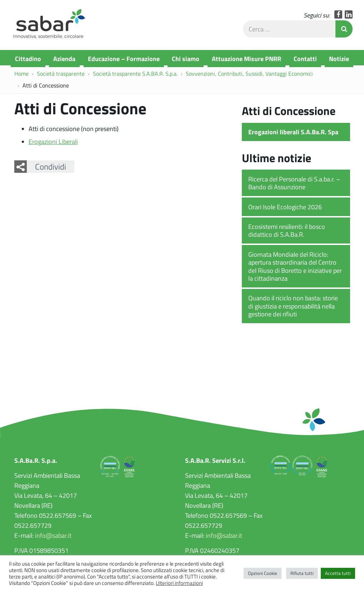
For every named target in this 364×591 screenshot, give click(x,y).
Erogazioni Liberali (53, 143)
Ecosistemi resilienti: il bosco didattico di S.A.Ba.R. (287, 232)
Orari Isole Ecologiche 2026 (285, 209)
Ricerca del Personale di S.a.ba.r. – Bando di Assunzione (294, 185)
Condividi (51, 168)
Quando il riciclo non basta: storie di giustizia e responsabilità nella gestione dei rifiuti (293, 308)
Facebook (338, 16)
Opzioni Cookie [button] (263, 573)
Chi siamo (186, 59)
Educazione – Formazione (124, 59)
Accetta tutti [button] (338, 573)
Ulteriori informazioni (179, 583)
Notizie (339, 59)
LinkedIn (349, 16)
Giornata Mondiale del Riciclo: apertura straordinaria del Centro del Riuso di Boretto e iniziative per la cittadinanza (295, 268)
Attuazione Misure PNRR (246, 59)
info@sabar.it (53, 537)
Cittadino (28, 59)
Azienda (64, 59)
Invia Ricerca (344, 31)
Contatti (305, 59)
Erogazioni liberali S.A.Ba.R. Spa (293, 134)
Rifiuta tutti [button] (302, 573)
